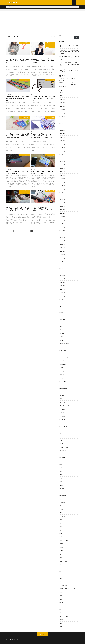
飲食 (61, 627)
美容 (61, 596)
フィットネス (63, 416)
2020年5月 (63, 286)
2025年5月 (63, 110)
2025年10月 (63, 96)
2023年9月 (63, 161)
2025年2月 (63, 117)
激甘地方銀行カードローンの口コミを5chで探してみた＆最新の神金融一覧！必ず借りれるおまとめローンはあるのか (70, 52)
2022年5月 (63, 203)
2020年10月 (63, 268)
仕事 (61, 471)
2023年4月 (63, 179)
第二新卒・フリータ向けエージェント (68, 589)
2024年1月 (63, 148)
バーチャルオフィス (64, 388)
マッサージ (63, 437)
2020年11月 (63, 265)
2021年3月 (63, 251)
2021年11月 (63, 224)
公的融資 (62, 489)
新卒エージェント (64, 540)
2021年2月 (63, 255)
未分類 (62, 547)
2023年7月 (63, 168)
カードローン (63, 340)
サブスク (62, 371)
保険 (61, 475)
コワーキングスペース (65, 361)
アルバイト (63, 337)
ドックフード (63, 382)
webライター (63, 319)
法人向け (62, 568)
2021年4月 (63, 248)
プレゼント (63, 420)
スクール (62, 375)
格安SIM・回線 (63, 561)
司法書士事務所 (64, 495)
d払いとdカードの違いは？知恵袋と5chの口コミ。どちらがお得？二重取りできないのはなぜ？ (70, 58)
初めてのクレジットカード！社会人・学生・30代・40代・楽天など (17, 172)
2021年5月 (63, 244)
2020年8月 (63, 275)
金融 (48, 47)
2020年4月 (63, 289)
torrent (62, 80)
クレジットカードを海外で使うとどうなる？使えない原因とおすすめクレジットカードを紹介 (43, 209)
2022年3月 (63, 210)
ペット (62, 430)
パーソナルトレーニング (65, 392)
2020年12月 (63, 262)
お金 (61, 326)
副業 (61, 492)
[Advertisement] (42, 21)
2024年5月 (63, 134)
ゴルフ (62, 368)
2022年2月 (63, 213)
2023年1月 (63, 186)
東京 (61, 554)
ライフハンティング (18, 639)
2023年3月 (63, 182)
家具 (61, 520)
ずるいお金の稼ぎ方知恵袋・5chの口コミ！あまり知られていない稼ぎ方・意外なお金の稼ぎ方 (70, 45)
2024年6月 (63, 130)
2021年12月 (63, 220)
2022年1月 (63, 217)
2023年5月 (63, 175)
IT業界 (62, 312)
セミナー (62, 378)
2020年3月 (63, 293)
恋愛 (61, 533)
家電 (61, 523)
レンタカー (63, 458)
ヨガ (61, 440)
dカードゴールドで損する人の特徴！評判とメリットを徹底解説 (43, 172)
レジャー (62, 454)
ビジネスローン (64, 402)
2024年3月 (63, 141)
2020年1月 (63, 296)
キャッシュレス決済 (64, 344)
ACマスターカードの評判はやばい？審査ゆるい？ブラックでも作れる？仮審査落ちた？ (18, 61)
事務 (61, 464)
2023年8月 (63, 165)
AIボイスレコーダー (65, 309)
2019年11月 (63, 303)
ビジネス (62, 395)
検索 (60, 36)
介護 (61, 468)
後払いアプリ (24, 193)
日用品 (62, 544)
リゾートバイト (64, 451)
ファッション (63, 413)
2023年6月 (63, 172)
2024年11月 (63, 120)
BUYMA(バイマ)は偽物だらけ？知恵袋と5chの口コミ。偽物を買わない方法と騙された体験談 (70, 64)
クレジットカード (25, 43)
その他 (62, 330)
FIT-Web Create (19, 641)
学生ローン (63, 516)
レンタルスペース (64, 461)
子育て (62, 509)
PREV (10, 231)
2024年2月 (63, 144)
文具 (61, 537)
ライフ (62, 444)
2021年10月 (63, 227)
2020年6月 (63, 282)
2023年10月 (63, 158)
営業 (61, 499)
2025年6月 (63, 106)
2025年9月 (63, 99)
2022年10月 (63, 196)
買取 (61, 606)
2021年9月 (63, 230)
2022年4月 (63, 206)
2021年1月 (63, 258)
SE (61, 316)
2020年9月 (63, 272)
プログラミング (64, 426)
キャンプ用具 (63, 350)
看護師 (62, 575)
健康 (61, 478)
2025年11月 (63, 92)
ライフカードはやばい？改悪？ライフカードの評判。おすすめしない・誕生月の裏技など (43, 98)
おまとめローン (64, 323)
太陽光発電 (63, 502)
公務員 (62, 485)
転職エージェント (64, 616)
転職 (61, 613)
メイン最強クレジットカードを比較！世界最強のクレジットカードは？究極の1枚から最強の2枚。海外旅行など (18, 136)
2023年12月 (63, 151)
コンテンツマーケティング (66, 364)
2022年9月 (63, 199)
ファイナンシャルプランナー (66, 406)
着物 (61, 578)
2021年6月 (63, 241)
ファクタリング (64, 409)
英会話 (62, 599)
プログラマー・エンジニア (66, 423)
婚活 (61, 506)
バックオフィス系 (64, 385)
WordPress (31, 641)
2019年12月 (63, 300)
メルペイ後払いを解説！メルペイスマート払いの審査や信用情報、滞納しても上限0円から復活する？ (18, 209)
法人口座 (62, 565)
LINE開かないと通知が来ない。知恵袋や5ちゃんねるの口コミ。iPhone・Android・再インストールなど (69, 70)
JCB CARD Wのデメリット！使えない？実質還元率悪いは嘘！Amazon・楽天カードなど (18, 98)
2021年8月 (63, 234)
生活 (61, 571)
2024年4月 (63, 137)
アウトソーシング (64, 333)
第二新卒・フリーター (65, 585)
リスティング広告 (64, 447)
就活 (61, 527)
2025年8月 (63, 103)
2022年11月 (63, 192)
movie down (63, 86)
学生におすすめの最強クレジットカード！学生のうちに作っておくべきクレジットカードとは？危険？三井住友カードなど (43, 136)
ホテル (62, 433)
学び (61, 513)
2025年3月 (63, 113)
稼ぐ (61, 582)
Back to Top (43, 635)
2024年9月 (63, 127)
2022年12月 (63, 189)
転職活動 (62, 620)
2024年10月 (63, 123)
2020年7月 (63, 279)
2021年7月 (63, 237)
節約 (61, 592)
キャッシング (50, 43)
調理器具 (62, 603)
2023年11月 (63, 154)
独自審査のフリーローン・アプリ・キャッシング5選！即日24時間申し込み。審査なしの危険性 (43, 61)
